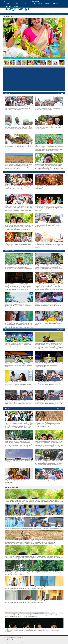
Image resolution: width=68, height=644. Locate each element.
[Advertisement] (34, 79)
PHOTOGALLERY (21, 1)
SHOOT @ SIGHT (38, 4)
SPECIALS (55, 4)
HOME (7, 4)
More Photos (60, 93)
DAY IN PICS (15, 4)
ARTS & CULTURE (26, 4)
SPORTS (47, 4)
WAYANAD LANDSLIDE (12, 6)
